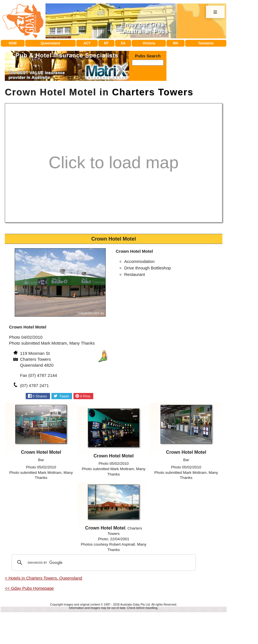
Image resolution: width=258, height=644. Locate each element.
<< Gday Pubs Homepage (29, 588)
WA (176, 43)
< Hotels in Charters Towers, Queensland (44, 578)
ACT (87, 43)
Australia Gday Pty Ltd (135, 604)
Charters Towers (153, 92)
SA (123, 43)
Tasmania (206, 43)
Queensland (50, 43)
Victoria (149, 43)
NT (106, 43)
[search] (103, 563)
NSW (13, 43)
